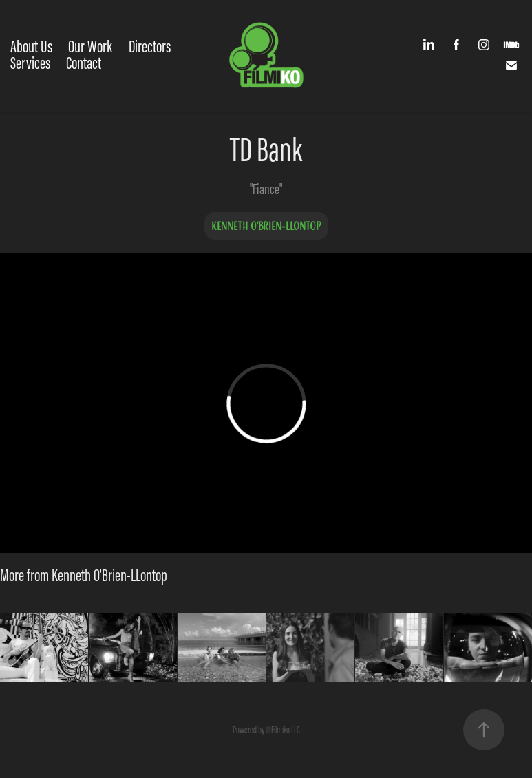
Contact (84, 63)
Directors (150, 46)
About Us (31, 46)
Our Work (90, 46)
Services (30, 63)
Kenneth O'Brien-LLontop (266, 226)
